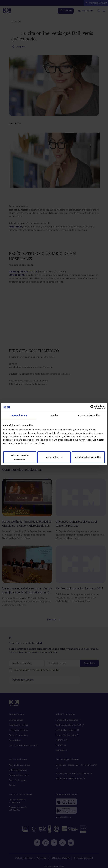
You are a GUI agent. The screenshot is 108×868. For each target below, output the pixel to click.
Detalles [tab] (54, 415)
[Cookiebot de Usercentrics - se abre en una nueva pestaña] (92, 407)
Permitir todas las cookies (88, 457)
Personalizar (54, 457)
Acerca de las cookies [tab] (89, 415)
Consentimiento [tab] (19, 415)
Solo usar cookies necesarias (20, 457)
